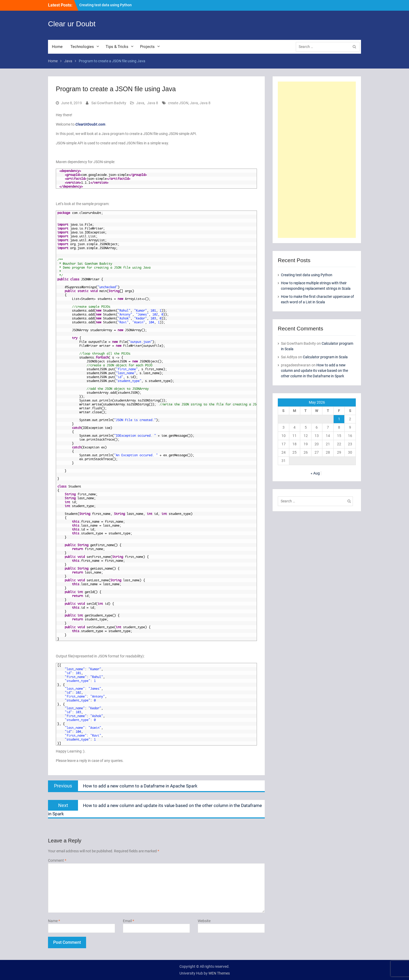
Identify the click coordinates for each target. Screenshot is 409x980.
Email (128, 921)
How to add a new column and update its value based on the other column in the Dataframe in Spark (314, 371)
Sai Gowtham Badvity (109, 103)
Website (204, 921)
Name (54, 921)
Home (57, 47)
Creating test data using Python (106, 5)
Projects (147, 47)
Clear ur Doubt (72, 24)
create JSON (178, 103)
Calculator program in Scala (325, 357)
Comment (57, 860)
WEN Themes (219, 973)
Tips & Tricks (117, 47)
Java (140, 103)
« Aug (315, 473)
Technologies (82, 47)
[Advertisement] (317, 160)
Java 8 (153, 103)
